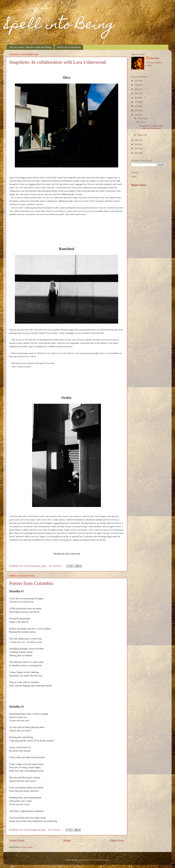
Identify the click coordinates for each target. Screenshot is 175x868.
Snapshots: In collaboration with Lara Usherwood (57, 62)
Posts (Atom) (27, 847)
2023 (137, 85)
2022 (137, 89)
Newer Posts (17, 840)
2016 (137, 115)
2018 (137, 106)
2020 (137, 98)
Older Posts (117, 840)
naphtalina (86, 860)
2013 (137, 148)
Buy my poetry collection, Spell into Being (31, 47)
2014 (137, 144)
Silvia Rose (154, 58)
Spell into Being (59, 25)
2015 (137, 140)
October (141, 118)
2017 (137, 110)
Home (67, 840)
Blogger (106, 860)
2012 (137, 153)
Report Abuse (139, 185)
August (141, 135)
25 (141, 122)
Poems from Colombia (31, 583)
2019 (137, 102)
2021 (137, 93)
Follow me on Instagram (69, 47)
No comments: (56, 566)
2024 (137, 81)
